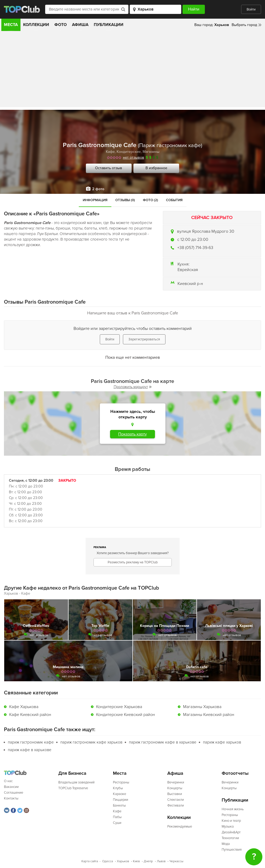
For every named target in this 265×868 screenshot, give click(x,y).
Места (11, 25)
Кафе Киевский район (30, 715)
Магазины (151, 152)
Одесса (108, 861)
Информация (95, 200)
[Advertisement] (132, 70)
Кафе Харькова (24, 707)
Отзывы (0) (125, 200)
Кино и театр (231, 821)
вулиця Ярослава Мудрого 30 (206, 231)
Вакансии (11, 787)
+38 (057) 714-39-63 (195, 248)
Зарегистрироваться (144, 339)
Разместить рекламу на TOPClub (133, 562)
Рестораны (121, 782)
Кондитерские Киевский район (126, 715)
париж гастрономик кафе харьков (91, 742)
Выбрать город (244, 25)
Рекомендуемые (180, 827)
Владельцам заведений (76, 782)
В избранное (156, 168)
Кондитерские (129, 152)
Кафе (110, 152)
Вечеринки (176, 782)
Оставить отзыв (109, 168)
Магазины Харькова (202, 707)
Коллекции (36, 25)
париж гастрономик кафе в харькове (163, 742)
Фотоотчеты (235, 773)
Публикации (109, 25)
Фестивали (176, 805)
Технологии (230, 838)
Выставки (175, 794)
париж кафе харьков (222, 742)
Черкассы (176, 861)
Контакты (11, 798)
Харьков (123, 861)
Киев (136, 861)
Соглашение (14, 793)
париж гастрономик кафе (31, 742)
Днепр (148, 861)
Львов (161, 861)
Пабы (117, 817)
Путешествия (232, 850)
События (174, 200)
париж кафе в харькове (30, 750)
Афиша (80, 25)
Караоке (119, 794)
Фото (61, 25)
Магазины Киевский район (209, 715)
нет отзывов (134, 157)
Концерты (175, 788)
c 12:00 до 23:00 (193, 240)
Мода (226, 844)
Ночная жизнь (233, 809)
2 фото (98, 189)
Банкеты (119, 805)
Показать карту (132, 434)
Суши (117, 823)
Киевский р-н (190, 284)
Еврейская (188, 270)
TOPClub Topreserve (73, 788)
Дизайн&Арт (231, 832)
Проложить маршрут (133, 387)
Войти (251, 9)
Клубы (118, 788)
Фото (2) (150, 200)
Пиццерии (121, 800)
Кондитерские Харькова (119, 707)
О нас (8, 781)
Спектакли (176, 800)
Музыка (228, 827)
